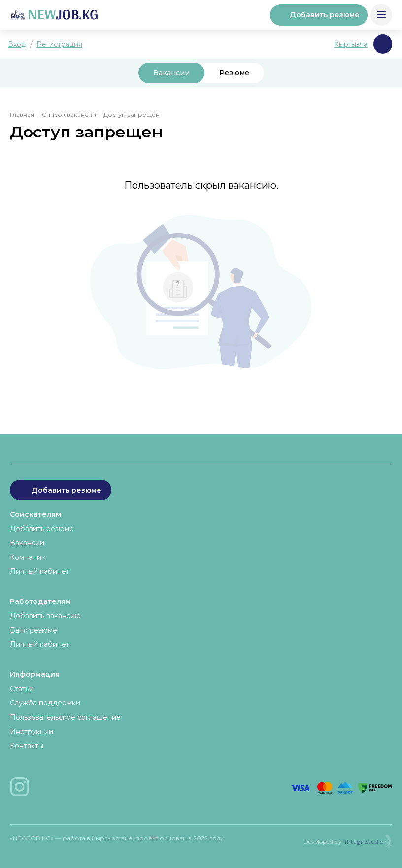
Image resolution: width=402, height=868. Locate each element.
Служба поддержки (45, 703)
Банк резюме (33, 630)
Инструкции (32, 732)
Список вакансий (69, 115)
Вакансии (171, 73)
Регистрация (59, 44)
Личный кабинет (40, 571)
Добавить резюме (319, 15)
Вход (17, 44)
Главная (22, 115)
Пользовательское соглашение (65, 717)
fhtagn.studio (364, 842)
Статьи (22, 689)
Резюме (234, 73)
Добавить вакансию (45, 616)
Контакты (27, 746)
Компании (28, 557)
